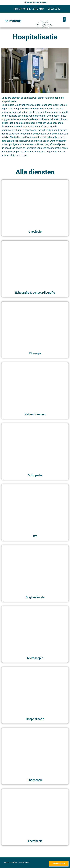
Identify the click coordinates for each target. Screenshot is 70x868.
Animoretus (13, 21)
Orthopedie (35, 475)
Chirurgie (35, 353)
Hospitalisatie (35, 719)
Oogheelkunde (35, 597)
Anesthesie (35, 841)
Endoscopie (35, 780)
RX (35, 536)
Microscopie (35, 658)
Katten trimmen (35, 414)
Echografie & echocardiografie (35, 293)
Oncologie (35, 232)
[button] (64, 19)
